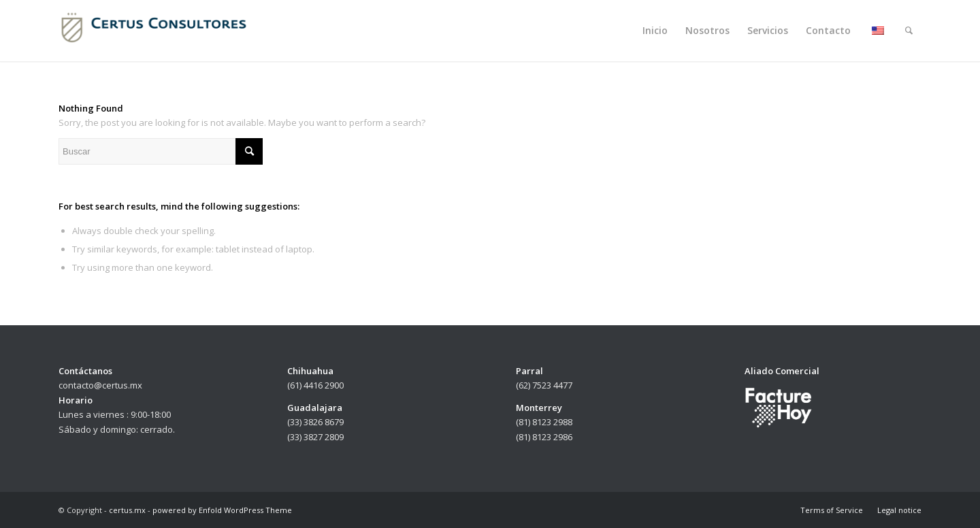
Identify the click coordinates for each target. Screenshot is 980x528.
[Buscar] (909, 31)
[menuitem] (655, 31)
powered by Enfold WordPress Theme (222, 510)
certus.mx (127, 510)
